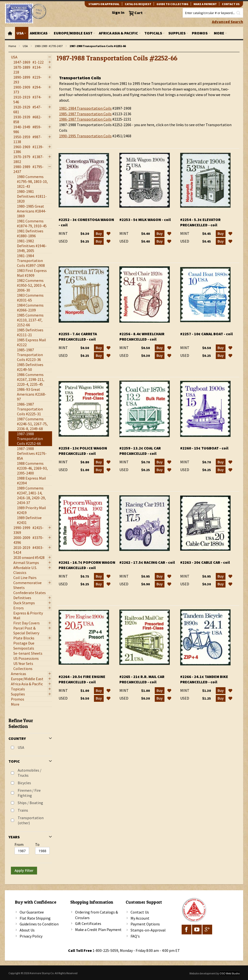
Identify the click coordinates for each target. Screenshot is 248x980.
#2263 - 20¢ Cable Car (205, 562)
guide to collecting (172, 4)
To (37, 844)
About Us (27, 930)
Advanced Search (228, 22)
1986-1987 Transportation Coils (85, 119)
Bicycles (24, 783)
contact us (231, 4)
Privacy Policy (31, 936)
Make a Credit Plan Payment (98, 930)
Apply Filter (24, 870)
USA (25, 46)
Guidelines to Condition (39, 924)
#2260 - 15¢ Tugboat (204, 448)
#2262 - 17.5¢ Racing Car (147, 562)
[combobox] (213, 13)
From (19, 844)
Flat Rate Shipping (35, 918)
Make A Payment (205, 4)
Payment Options (145, 924)
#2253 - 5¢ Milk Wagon (145, 220)
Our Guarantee (32, 912)
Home (12, 46)
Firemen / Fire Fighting (29, 793)
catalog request (138, 4)
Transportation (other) (31, 820)
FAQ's (135, 936)
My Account (140, 918)
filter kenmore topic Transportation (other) (11, 52)
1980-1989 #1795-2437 (49, 46)
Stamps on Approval (104, 4)
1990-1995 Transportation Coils (85, 136)
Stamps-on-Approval (148, 930)
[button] (108, 234)
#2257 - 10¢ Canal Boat (206, 334)
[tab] (30, 794)
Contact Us (140, 912)
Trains (23, 810)
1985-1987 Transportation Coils (85, 114)
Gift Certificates (88, 923)
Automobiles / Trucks (30, 773)
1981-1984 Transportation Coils (85, 108)
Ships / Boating (30, 803)
